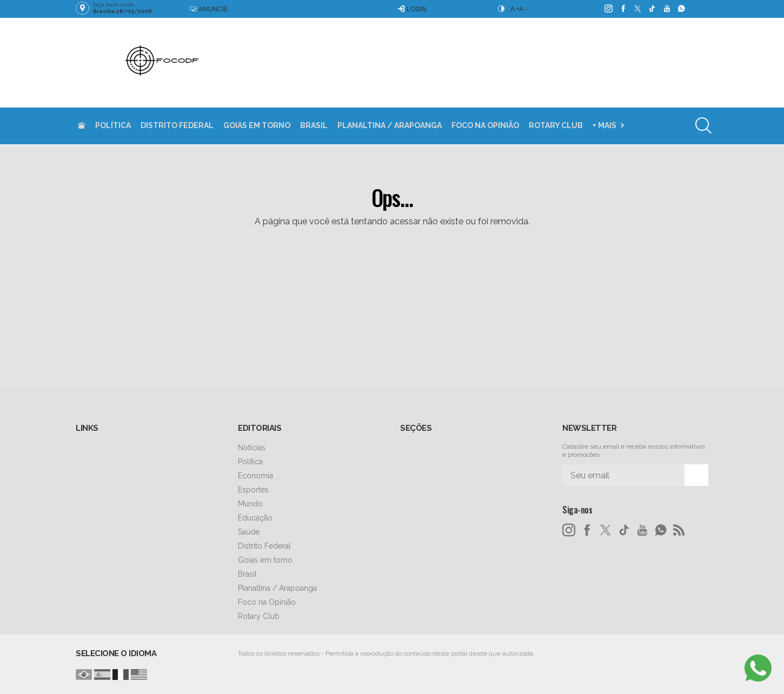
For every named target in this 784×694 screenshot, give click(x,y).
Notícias (252, 448)
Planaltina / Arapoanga (390, 125)
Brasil (314, 125)
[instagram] (608, 9)
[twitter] (637, 9)
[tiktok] (652, 9)
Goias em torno (257, 125)
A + (515, 9)
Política (113, 125)
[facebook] (623, 9)
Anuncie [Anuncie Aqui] (208, 9)
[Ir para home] (82, 126)
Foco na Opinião (485, 125)
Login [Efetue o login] (412, 9)
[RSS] (679, 530)
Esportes (253, 490)
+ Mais (604, 125)
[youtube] (666, 9)
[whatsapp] (681, 9)
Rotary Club (556, 125)
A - (524, 9)
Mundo (250, 504)
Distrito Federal (177, 125)
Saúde (249, 532)
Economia (255, 476)
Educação (255, 518)
